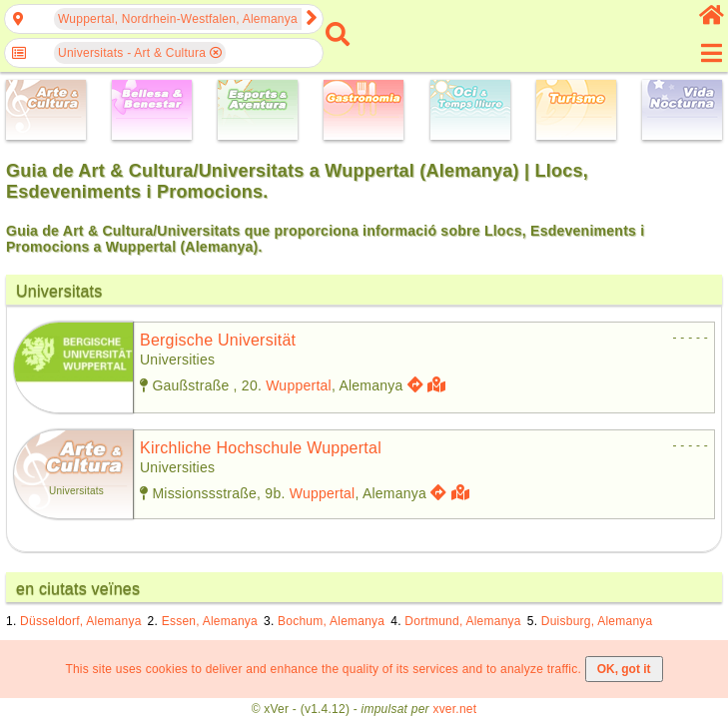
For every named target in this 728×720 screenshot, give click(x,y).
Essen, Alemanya (210, 621)
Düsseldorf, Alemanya (81, 621)
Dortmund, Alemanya (462, 621)
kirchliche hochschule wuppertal (261, 448)
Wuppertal (299, 385)
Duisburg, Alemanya (597, 621)
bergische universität (218, 340)
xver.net (454, 709)
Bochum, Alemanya (331, 621)
